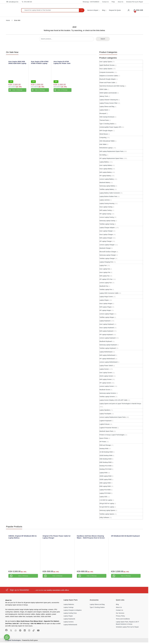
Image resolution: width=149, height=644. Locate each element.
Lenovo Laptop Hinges (107, 314)
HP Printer (103, 442)
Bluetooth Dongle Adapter (108, 79)
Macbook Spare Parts (106, 431)
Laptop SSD (103, 497)
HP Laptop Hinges (105, 310)
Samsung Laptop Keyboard (108, 345)
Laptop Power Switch (106, 366)
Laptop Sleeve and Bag (107, 107)
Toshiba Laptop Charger (107, 258)
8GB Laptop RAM (105, 486)
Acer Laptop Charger (106, 231)
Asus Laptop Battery (106, 169)
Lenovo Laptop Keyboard (107, 338)
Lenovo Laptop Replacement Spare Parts (113, 417)
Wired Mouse (104, 134)
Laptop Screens (69, 622)
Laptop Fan (103, 265)
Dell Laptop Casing (105, 210)
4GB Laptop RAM (105, 483)
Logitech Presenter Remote (108, 428)
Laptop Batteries (69, 604)
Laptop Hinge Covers (106, 297)
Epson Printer (104, 438)
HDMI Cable (103, 89)
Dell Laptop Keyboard (106, 331)
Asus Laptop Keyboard (107, 328)
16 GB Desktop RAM (106, 452)
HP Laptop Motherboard (107, 359)
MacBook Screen (105, 390)
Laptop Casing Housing (107, 203)
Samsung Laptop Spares (107, 510)
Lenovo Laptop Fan (106, 283)
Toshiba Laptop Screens (107, 397)
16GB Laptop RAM (105, 476)
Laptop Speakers (105, 410)
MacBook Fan (104, 286)
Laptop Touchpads (105, 414)
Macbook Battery (105, 182)
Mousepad (103, 113)
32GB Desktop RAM (106, 455)
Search (103, 39)
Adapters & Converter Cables (109, 76)
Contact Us (105, 2)
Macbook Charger (105, 248)
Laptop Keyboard (105, 321)
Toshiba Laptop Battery (107, 189)
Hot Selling (103, 155)
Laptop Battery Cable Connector (110, 193)
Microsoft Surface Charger (108, 252)
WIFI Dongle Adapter (106, 131)
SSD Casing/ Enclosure (107, 117)
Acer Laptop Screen (106, 373)
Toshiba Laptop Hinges (107, 317)
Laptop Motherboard (106, 352)
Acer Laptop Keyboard (107, 324)
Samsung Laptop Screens (108, 393)
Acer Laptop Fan (105, 269)
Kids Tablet (103, 144)
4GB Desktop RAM (105, 459)
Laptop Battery (104, 162)
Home (8, 20)
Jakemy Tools (104, 96)
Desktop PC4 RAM (105, 466)
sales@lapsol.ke (12, 2)
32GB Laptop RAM (105, 479)
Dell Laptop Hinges (105, 307)
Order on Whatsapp (17, 90)
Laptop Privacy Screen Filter (108, 103)
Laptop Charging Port (106, 262)
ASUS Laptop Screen (106, 376)
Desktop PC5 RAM (105, 469)
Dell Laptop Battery (106, 172)
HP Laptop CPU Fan (106, 279)
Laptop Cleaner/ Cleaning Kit (109, 100)
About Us (121, 2)
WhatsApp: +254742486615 (91, 2)
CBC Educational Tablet (107, 141)
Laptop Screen (104, 369)
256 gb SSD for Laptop (107, 503)
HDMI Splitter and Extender (108, 93)
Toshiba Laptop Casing (107, 224)
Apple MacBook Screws (107, 65)
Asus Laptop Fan (105, 272)
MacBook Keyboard (106, 341)
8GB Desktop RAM (105, 462)
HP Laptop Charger (106, 241)
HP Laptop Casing (105, 214)
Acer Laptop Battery (106, 165)
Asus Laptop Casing (106, 207)
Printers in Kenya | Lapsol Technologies (112, 435)
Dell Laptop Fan (104, 276)
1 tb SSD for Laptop (106, 500)
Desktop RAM (104, 449)
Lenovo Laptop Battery (107, 179)
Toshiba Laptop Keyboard (108, 348)
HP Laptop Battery (105, 176)
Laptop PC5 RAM (105, 493)
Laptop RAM (103, 473)
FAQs (113, 2)
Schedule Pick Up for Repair (135, 2)
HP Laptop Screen (105, 383)
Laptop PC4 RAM (105, 490)
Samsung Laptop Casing (107, 221)
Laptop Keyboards (69, 619)
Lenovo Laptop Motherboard (108, 362)
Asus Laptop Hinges (106, 304)
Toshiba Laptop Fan (106, 289)
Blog (104, 10)
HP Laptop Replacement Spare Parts (111, 158)
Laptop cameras (105, 200)
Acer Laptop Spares (106, 62)
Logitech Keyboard (105, 421)
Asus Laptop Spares (106, 69)
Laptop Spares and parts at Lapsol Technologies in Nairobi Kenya (120, 404)
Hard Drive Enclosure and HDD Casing (112, 86)
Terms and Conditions (123, 619)
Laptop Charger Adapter (107, 228)
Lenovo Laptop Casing (107, 217)
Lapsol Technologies (14, 640)
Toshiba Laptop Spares (107, 514)
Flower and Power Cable (107, 83)
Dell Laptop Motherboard (107, 355)
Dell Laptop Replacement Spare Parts (111, 151)
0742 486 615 (27, 2)
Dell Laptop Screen (105, 379)
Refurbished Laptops (106, 148)
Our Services (120, 613)
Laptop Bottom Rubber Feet (108, 196)
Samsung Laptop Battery (107, 186)
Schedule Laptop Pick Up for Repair (127, 627)
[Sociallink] (6, 630)
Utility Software (104, 518)
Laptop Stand (104, 110)
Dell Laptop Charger (106, 238)
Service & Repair (93, 10)
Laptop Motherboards (70, 625)
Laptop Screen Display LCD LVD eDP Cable (113, 400)
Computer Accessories (107, 72)
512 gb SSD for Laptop (107, 507)
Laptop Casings (69, 607)
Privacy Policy (120, 616)
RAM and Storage (105, 445)
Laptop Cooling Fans (70, 613)
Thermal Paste (104, 120)
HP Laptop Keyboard (106, 335)
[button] (7, 637)
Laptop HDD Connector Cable (109, 293)
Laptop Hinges (104, 300)
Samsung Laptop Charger (108, 255)
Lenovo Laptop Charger (107, 245)
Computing (103, 138)
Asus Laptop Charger (106, 234)
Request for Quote (115, 10)
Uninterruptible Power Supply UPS (110, 127)
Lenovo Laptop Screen (107, 386)
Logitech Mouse (104, 424)
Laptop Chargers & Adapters (73, 610)
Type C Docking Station (107, 124)
